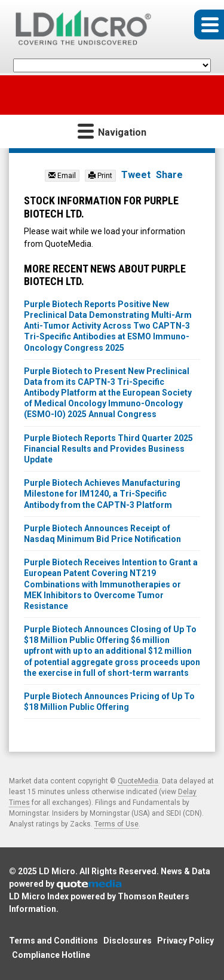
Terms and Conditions (53, 941)
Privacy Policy (185, 941)
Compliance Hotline (51, 955)
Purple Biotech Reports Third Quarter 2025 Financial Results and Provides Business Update (108, 449)
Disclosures (128, 941)
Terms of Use (116, 824)
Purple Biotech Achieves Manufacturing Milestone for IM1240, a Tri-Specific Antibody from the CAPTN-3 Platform (102, 494)
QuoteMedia (138, 781)
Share (169, 175)
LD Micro (57, 871)
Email (62, 176)
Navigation (112, 131)
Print (100, 176)
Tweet (136, 175)
